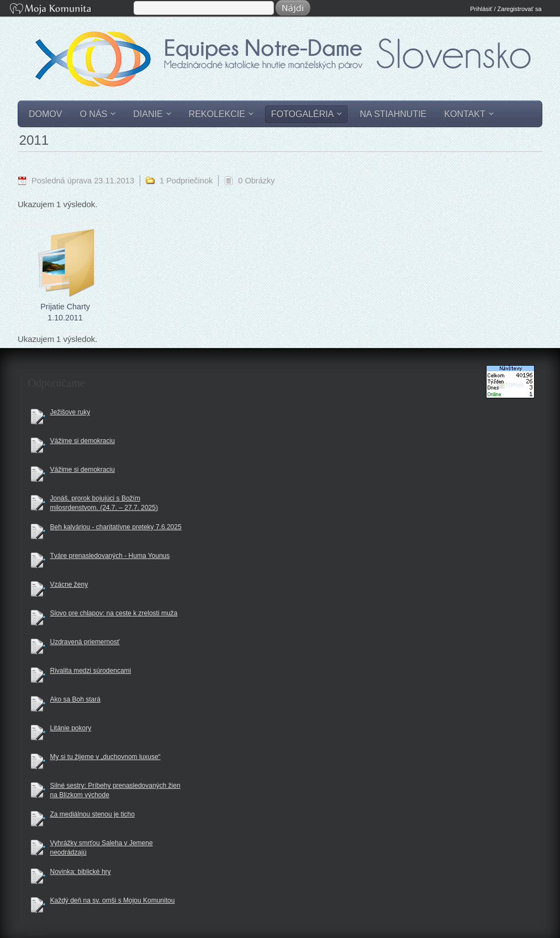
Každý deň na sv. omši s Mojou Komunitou (113, 900)
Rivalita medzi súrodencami (91, 671)
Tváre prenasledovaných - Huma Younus (110, 556)
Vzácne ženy (69, 584)
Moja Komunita (71, 10)
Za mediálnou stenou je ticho (93, 814)
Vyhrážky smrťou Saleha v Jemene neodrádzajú (102, 848)
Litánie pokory (71, 728)
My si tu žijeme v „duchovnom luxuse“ (105, 757)
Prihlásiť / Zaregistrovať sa (506, 9)
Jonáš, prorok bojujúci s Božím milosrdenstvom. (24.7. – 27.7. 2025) (104, 503)
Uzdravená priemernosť (85, 642)
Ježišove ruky (70, 412)
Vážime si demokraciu (83, 441)
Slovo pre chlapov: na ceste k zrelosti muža (114, 613)
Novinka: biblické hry (81, 872)
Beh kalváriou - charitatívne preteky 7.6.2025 (116, 527)
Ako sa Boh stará (75, 699)
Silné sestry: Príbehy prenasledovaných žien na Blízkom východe (115, 790)
